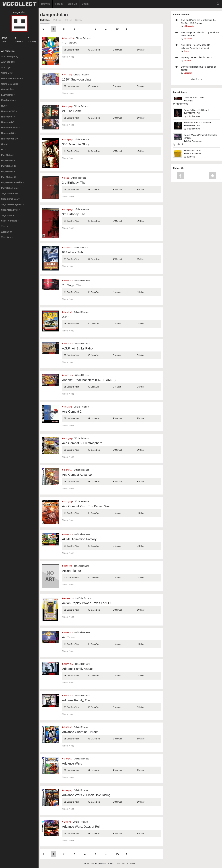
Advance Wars (72, 763)
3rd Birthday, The (74, 183)
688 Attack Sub (72, 252)
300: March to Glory (76, 144)
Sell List (68, 20)
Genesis (66, 248)
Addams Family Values (78, 669)
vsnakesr (187, 61)
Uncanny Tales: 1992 (194, 98)
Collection (45, 20)
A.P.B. (66, 317)
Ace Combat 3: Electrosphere (82, 443)
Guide (65, 178)
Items (6, 40)
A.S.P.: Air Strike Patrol (78, 348)
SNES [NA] (68, 281)
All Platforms (8, 51)
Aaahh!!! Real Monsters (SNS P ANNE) (89, 380)
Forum (59, 4)
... (106, 29)
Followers (19, 40)
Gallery (78, 20)
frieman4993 (182, 104)
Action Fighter (71, 571)
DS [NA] (66, 822)
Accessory (67, 598)
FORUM (103, 863)
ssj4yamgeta (189, 26)
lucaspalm (188, 73)
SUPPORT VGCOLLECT (118, 863)
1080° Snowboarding (76, 79)
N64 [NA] (67, 75)
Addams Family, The (76, 700)
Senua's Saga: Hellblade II (197, 110)
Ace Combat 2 (72, 412)
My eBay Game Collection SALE (197, 57)
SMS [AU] (67, 566)
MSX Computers (193, 141)
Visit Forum (196, 79)
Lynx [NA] (67, 312)
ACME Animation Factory (79, 539)
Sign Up (72, 4)
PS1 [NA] (67, 407)
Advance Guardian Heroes (80, 732)
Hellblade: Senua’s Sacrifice (197, 123)
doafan (186, 51)
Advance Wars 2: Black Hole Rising (86, 795)
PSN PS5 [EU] (192, 113)
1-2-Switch (69, 43)
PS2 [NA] (67, 106)
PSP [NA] (67, 140)
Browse (46, 4)
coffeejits (180, 144)
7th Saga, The (72, 285)
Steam (188, 101)
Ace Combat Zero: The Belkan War (86, 506)
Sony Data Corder (193, 151)
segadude (188, 39)
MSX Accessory (193, 154)
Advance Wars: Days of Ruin (82, 827)
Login (85, 4)
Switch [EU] (68, 38)
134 (117, 29)
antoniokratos (193, 116)
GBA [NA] (67, 470)
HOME (87, 863)
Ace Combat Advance (77, 475)
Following (32, 40)
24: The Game (72, 111)
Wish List (57, 20)
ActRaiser (69, 637)
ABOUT (95, 863)
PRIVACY (134, 863)
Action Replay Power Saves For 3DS (87, 603)
